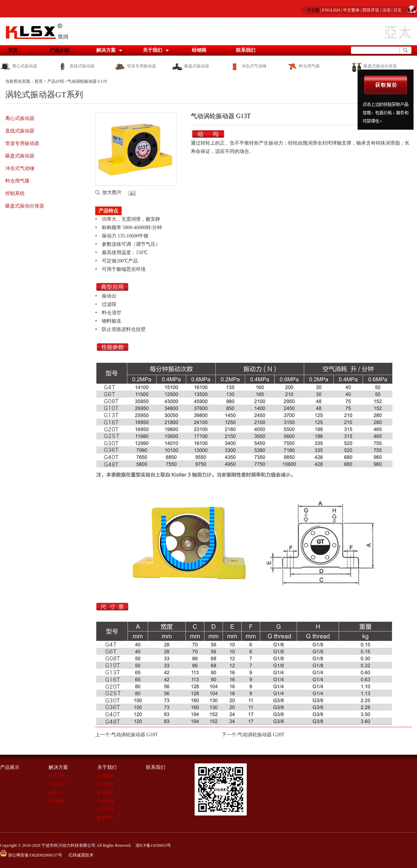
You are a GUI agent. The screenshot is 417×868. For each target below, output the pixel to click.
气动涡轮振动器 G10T (134, 735)
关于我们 (153, 50)
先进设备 (106, 801)
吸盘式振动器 (191, 66)
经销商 (199, 50)
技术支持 (57, 776)
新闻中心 (106, 818)
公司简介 (106, 784)
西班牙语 (371, 10)
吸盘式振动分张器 (374, 66)
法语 (386, 10)
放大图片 (112, 192)
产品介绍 (59, 50)
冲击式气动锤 (248, 66)
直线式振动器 (76, 66)
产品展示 (10, 767)
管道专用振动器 (135, 66)
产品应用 (57, 784)
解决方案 (106, 50)
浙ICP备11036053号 (153, 845)
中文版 (313, 10)
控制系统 (15, 193)
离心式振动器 (19, 66)
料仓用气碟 (303, 66)
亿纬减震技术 (81, 855)
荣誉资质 (106, 793)
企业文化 (106, 809)
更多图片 (134, 193)
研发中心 (57, 793)
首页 (39, 81)
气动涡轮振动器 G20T (261, 735)
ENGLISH (331, 10)
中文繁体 (351, 10)
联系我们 (246, 50)
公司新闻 (106, 776)
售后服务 (57, 801)
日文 (398, 10)
